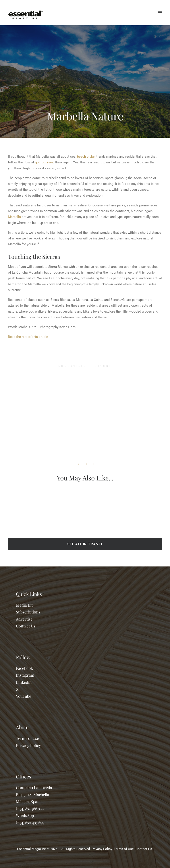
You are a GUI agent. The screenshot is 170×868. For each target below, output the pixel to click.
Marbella (14, 217)
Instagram (25, 675)
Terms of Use (27, 738)
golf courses (44, 162)
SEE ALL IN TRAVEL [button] (85, 544)
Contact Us (26, 626)
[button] (160, 13)
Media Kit (24, 605)
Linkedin (24, 682)
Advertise (24, 619)
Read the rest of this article (28, 337)
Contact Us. (144, 849)
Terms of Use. (124, 849)
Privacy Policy (28, 745)
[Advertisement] (85, 407)
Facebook (24, 668)
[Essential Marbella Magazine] (25, 13)
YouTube (24, 696)
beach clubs (86, 157)
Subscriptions (28, 612)
